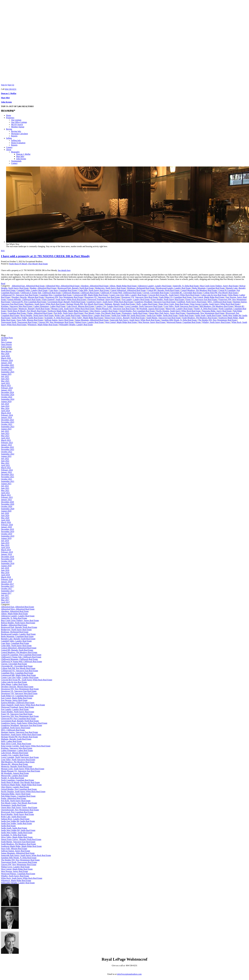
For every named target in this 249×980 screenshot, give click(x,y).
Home (9, 115)
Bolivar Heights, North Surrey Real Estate (18, 623)
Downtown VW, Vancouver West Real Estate (140, 297)
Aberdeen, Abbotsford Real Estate (95, 286)
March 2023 (6, 440)
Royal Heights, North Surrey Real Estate (37, 315)
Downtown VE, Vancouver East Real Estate (102, 297)
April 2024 (5, 411)
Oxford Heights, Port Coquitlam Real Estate (137, 311)
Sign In (4, 85)
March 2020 (6, 522)
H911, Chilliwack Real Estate (220, 302)
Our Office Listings (19, 122)
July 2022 (5, 459)
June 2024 (5, 406)
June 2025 (5, 379)
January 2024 (6, 417)
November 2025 (8, 367)
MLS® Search (17, 124)
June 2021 (5, 488)
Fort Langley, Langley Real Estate (136, 299)
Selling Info (16, 140)
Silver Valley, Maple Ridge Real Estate (88, 318)
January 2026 (6, 363)
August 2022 (6, 456)
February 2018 (7, 579)
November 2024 (8, 395)
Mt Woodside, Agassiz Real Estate (151, 309)
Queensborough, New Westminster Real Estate (206, 313)
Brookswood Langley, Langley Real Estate (174, 288)
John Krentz (6, 102)
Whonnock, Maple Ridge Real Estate (43, 325)
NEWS (4, 340)
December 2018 (7, 557)
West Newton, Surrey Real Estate (152, 322)
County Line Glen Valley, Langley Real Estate (128, 295)
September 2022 (8, 454)
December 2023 (7, 420)
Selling (9, 138)
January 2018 (6, 582)
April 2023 (5, 438)
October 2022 (7, 452)
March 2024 (6, 413)
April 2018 (5, 575)
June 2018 (5, 570)
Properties (10, 118)
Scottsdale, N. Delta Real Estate (58, 318)
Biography (15, 152)
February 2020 (7, 525)
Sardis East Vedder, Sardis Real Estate (162, 315)
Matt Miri (20, 156)
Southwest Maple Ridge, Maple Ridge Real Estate (21, 846)
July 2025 (5, 376)
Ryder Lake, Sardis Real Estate (68, 315)
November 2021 (8, 477)
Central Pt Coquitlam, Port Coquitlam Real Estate (21, 655)
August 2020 (6, 511)
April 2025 (5, 383)
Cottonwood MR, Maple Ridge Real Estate (91, 295)
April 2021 (5, 493)
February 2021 (7, 497)
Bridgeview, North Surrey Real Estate (111, 288)
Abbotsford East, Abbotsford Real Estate (28, 286)
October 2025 (7, 370)
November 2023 (8, 422)
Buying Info (16, 131)
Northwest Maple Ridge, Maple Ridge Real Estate (68, 311)
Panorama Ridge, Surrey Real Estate (217, 311)
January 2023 (6, 445)
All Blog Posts (7, 338)
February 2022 (7, 470)
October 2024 (7, 397)
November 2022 (8, 449)
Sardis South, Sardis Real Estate (209, 315)
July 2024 (5, 404)
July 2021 (5, 486)
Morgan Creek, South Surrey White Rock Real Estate (73, 309)
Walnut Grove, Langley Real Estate (90, 322)
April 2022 (5, 465)
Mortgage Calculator (20, 134)
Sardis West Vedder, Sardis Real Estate (28, 318)
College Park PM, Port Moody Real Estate (221, 293)
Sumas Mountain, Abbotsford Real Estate (92, 320)
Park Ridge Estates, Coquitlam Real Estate (18, 796)
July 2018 (5, 568)
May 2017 (5, 600)
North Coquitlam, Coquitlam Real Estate (18, 780)
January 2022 (6, 472)
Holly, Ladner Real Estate (147, 304)
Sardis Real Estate (187, 315)
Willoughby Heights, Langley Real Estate (76, 325)
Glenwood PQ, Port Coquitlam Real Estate (29, 302)
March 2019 (6, 550)
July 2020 (5, 513)
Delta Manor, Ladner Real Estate (14, 684)
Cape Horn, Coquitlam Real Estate (63, 290)
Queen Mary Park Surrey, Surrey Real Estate (167, 313)
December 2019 (7, 529)
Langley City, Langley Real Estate (110, 306)
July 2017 (5, 595)
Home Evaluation (18, 143)
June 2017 (5, 598)
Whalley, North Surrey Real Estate (216, 322)
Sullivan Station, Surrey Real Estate (59, 320)
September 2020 (8, 509)
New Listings (6, 342)
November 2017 (8, 586)
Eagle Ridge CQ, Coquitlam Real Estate (176, 297)
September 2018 (8, 563)
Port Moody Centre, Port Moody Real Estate (103, 313)
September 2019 (8, 536)
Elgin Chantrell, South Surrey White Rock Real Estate (64, 299)
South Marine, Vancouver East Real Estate (164, 318)
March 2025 (6, 386)
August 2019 (6, 538)
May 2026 (5, 354)
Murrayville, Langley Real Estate (179, 309)
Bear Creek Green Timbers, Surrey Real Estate (219, 286)
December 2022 (7, 447)
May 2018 (5, 573)
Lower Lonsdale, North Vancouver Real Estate (144, 306)
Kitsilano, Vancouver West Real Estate (17, 306)
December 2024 (7, 392)
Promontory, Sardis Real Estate (135, 313)
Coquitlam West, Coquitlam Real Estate (56, 295)
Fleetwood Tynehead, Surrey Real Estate (104, 299)
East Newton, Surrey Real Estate (14, 700)
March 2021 (6, 495)
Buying (9, 129)
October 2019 (7, 534)
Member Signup (18, 127)
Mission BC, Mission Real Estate (14, 764)
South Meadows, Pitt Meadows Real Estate (200, 318)
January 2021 (6, 500)
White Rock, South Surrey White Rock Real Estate (22, 878)
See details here (64, 270)
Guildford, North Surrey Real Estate (192, 302)
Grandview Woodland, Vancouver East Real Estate (155, 302)
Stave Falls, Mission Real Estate (30, 320)
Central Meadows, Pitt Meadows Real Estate (199, 290)
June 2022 (5, 461)
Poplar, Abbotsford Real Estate (40, 313)
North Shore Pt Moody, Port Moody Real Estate (28, 264)
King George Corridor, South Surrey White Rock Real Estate (215, 304)
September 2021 (8, 481)
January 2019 (6, 554)
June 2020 (5, 516)
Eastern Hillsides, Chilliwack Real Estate (24, 299)
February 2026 (7, 360)
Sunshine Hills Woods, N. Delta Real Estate (179, 320)
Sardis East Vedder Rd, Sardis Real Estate (129, 315)
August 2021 (6, 484)
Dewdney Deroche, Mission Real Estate (28, 297)
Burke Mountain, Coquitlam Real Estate (209, 288)
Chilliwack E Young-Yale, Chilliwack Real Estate (41, 293)
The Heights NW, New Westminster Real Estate (218, 320)
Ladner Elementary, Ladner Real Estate (50, 306)
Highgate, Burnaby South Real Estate (120, 304)
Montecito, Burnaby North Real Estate (34, 309)
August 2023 (6, 429)
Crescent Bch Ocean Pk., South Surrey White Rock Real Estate (174, 295)
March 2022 (6, 468)
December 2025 (7, 365)
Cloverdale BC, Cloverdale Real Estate (186, 293)
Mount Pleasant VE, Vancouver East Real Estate (116, 309)
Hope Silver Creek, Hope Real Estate (174, 304)
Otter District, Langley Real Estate (104, 311)
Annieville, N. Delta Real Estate (186, 286)
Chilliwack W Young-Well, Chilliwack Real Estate (121, 293)
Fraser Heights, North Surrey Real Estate (168, 299)
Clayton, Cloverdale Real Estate (156, 293)
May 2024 (5, 408)
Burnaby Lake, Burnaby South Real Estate (18, 639)
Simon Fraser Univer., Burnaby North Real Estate (125, 318)
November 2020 (8, 504)
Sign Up (11, 85)
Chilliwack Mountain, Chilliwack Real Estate (81, 293)
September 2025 (8, 372)
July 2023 (5, 431)
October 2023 (7, 424)
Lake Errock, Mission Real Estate (81, 306)
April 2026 (5, 356)
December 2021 (7, 474)
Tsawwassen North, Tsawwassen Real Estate (19, 322)
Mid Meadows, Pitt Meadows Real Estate (217, 306)
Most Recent (6, 351)
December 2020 (7, 502)
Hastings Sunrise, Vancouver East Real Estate (19, 732)
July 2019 (5, 541)
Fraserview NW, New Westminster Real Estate (20, 716)
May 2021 (5, 490)
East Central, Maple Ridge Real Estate (209, 297)
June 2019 (5, 543)
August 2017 (6, 593)
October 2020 (7, 506)
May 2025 (5, 381)
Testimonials (16, 161)
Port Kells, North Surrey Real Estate (69, 313)
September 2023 (8, 427)
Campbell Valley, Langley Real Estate (32, 290)
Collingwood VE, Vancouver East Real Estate (20, 295)
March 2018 (6, 577)
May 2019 (5, 545)
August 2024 (6, 401)
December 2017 (7, 584)
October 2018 (7, 561)
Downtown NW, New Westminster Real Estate (64, 297)
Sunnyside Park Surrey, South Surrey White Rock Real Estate (135, 320)
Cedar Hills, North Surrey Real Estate (94, 290)
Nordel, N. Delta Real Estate (206, 309)
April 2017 (5, 602)
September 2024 (8, 399)
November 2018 (8, 559)
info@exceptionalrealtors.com (129, 974)
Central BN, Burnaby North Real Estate (163, 290)
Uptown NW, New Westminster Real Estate (56, 322)
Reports (14, 136)
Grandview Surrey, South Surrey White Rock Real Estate (110, 302)
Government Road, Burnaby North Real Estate (67, 302)
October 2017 (7, 589)
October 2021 (7, 479)
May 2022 (5, 463)
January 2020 (6, 527)
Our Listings (16, 120)
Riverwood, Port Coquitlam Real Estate (17, 812)
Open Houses (6, 344)
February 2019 (7, 552)
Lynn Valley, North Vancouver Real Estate (181, 306)
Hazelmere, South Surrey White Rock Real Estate (45, 304)
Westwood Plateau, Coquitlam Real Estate (184, 322)
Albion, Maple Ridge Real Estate (123, 286)
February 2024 (7, 415)
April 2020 (5, 520)
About (9, 150)
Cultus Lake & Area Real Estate (214, 295)
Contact (9, 147)
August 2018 (6, 566)
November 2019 (8, 531)
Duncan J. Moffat (9, 93)
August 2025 (6, 374)
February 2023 (7, 443)
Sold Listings (6, 347)
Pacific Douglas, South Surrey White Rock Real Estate (179, 311)
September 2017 (8, 591)
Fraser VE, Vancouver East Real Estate (201, 299)
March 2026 (6, 358)
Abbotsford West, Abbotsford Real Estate (63, 286)
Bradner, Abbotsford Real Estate (43, 288)
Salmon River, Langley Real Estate (96, 315)
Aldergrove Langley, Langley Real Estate (155, 286)
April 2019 (5, 547)
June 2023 (5, 433)
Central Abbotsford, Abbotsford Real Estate (128, 290)
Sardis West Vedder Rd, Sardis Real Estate (18, 830)
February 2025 (7, 388)
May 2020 (5, 518)
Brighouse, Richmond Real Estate (141, 288)
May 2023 (5, 436)
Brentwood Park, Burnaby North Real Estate (76, 288)
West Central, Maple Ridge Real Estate (121, 322)
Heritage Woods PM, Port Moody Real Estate (85, 304)
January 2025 (6, 390)
